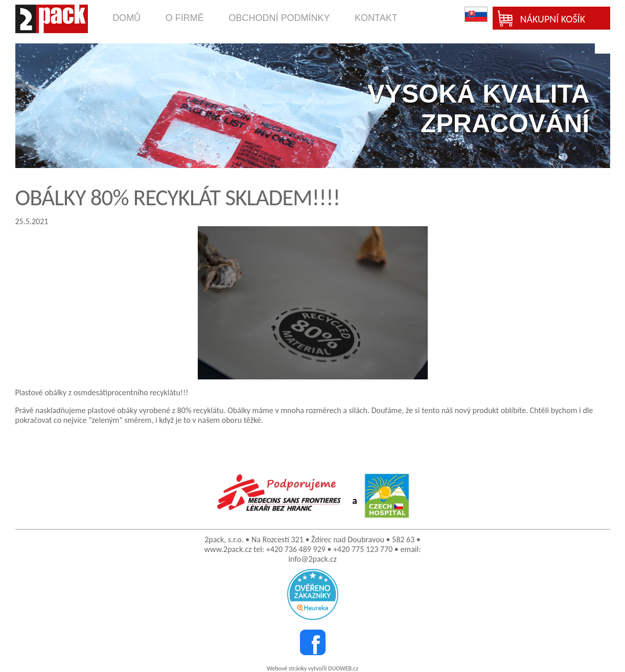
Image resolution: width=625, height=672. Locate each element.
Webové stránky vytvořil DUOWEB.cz (312, 668)
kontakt (376, 18)
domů (126, 18)
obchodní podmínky (279, 18)
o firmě (185, 18)
